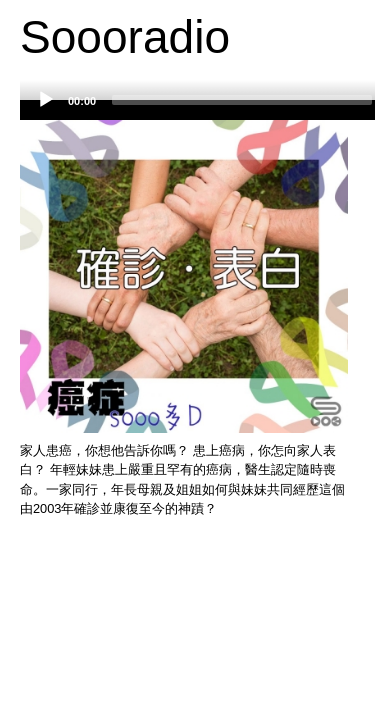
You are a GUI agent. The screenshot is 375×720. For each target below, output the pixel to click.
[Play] (46, 100)
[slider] (242, 100)
